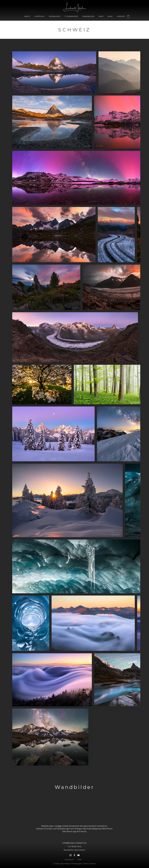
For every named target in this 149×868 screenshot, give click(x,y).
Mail (59, 826)
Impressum (69, 860)
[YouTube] (78, 855)
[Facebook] (74, 855)
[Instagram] (71, 855)
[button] (128, 16)
